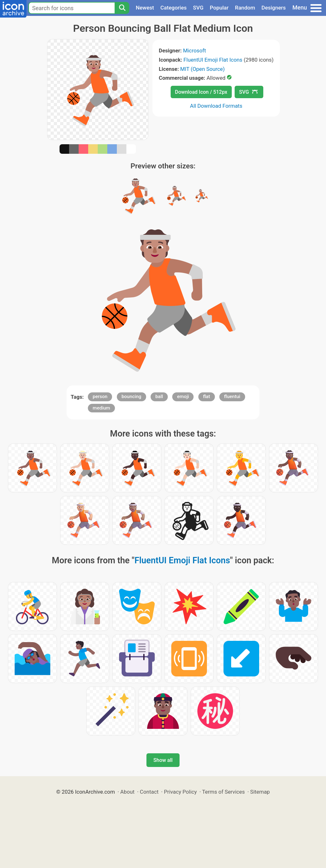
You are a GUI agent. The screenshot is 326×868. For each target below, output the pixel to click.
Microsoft (195, 51)
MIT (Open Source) (202, 69)
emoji (183, 397)
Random (245, 8)
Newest (145, 8)
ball (159, 397)
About (128, 792)
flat (207, 397)
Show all (163, 760)
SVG (198, 8)
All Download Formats (216, 106)
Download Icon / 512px (201, 92)
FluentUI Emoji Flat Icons (213, 60)
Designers (273, 8)
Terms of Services (223, 792)
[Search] (122, 8)
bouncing (131, 397)
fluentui (232, 397)
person (100, 397)
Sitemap (260, 792)
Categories (174, 8)
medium (101, 408)
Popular (219, 8)
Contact (149, 792)
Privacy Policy (180, 792)
